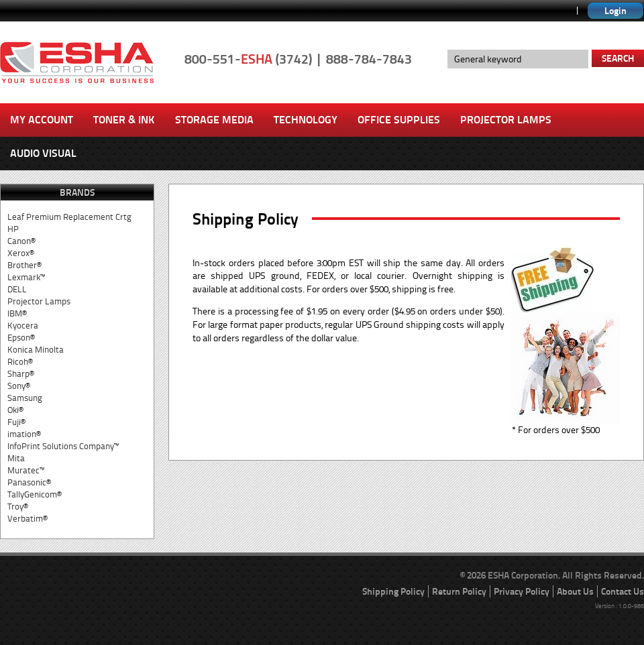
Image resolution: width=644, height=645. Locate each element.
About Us (575, 591)
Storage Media (214, 120)
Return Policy (459, 591)
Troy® (18, 507)
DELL (17, 289)
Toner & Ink (124, 120)
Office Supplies (399, 120)
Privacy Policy (522, 591)
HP (13, 229)
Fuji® (16, 422)
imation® (24, 434)
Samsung (25, 398)
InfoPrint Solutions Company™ (63, 446)
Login (615, 11)
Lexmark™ (26, 277)
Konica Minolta (36, 350)
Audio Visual (43, 153)
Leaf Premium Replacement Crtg (69, 217)
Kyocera (23, 326)
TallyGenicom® (35, 494)
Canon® (21, 241)
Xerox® (21, 253)
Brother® (24, 265)
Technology (306, 120)
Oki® (15, 410)
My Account (42, 120)
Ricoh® (20, 362)
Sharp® (21, 374)
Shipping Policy (393, 591)
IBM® (17, 313)
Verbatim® (28, 519)
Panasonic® (29, 482)
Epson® (21, 338)
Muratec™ (26, 470)
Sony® (19, 386)
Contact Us (623, 591)
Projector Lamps (506, 120)
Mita (16, 458)
